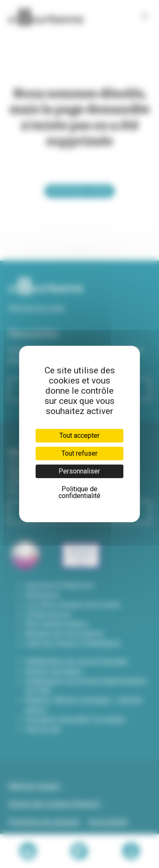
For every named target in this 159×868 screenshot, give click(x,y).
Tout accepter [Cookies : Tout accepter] (79, 435)
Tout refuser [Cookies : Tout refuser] (79, 453)
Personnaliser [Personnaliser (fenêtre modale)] (79, 471)
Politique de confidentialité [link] (79, 492)
